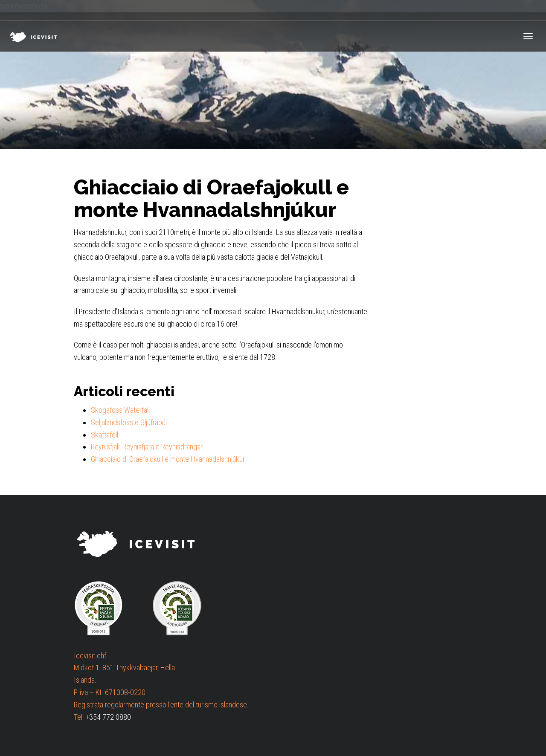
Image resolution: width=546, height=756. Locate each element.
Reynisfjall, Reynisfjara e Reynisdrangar (147, 447)
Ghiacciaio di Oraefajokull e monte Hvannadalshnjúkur (168, 459)
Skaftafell (105, 435)
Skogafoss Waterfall (120, 410)
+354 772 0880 (108, 717)
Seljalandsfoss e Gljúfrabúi (129, 422)
